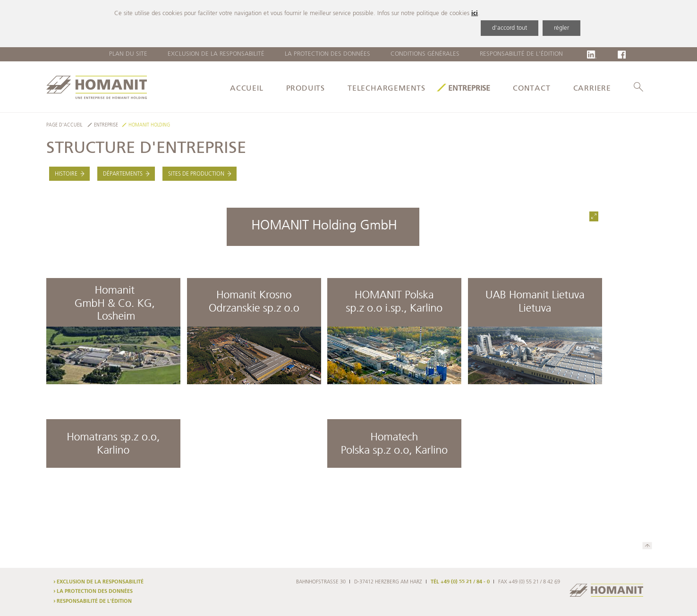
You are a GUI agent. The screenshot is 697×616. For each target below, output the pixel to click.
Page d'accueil (64, 125)
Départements (123, 174)
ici (475, 13)
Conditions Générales (425, 54)
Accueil (247, 89)
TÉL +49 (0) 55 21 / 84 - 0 (460, 582)
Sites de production (196, 174)
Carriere (592, 89)
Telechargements (387, 89)
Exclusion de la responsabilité (216, 54)
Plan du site (128, 54)
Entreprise (469, 89)
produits (306, 89)
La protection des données (327, 54)
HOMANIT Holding (149, 125)
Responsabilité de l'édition (521, 54)
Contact (532, 89)
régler (561, 28)
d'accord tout (510, 28)
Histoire (66, 174)
